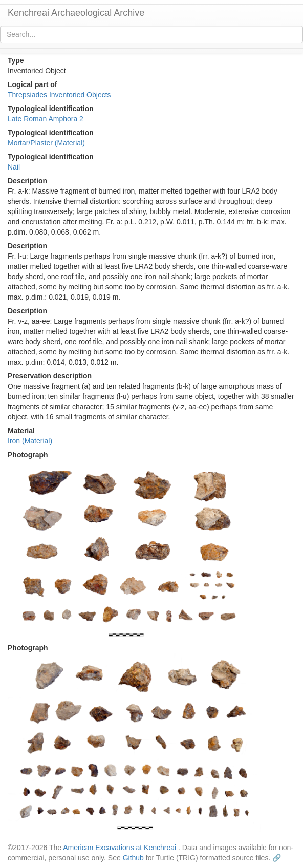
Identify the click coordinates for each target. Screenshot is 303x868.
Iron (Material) (30, 441)
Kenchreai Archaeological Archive (76, 13)
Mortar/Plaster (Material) (46, 143)
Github (133, 858)
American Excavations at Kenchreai (120, 848)
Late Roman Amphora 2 (46, 119)
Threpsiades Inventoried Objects (59, 95)
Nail (14, 167)
